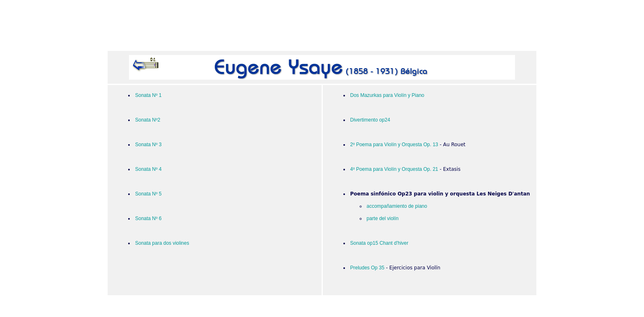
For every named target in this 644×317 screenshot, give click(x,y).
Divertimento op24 (370, 120)
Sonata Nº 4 (148, 169)
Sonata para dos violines (162, 243)
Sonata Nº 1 (148, 95)
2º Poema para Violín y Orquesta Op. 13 (394, 145)
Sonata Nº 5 (148, 194)
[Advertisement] (322, 27)
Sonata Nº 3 (148, 145)
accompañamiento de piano (397, 206)
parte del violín (383, 218)
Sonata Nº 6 (148, 218)
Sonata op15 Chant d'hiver (379, 243)
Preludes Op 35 (367, 268)
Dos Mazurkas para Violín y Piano (388, 95)
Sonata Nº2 (148, 120)
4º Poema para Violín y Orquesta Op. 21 (394, 169)
